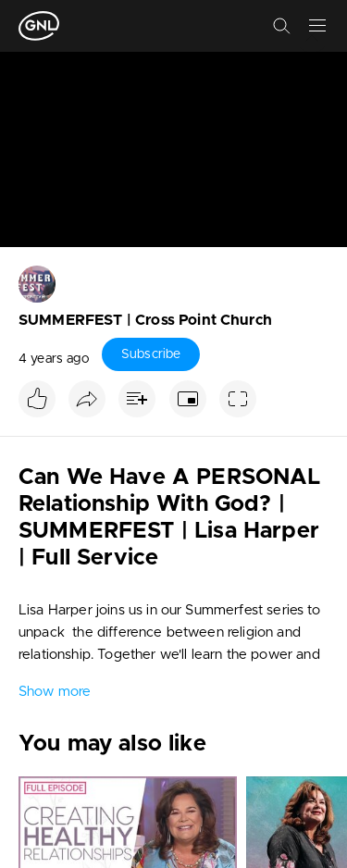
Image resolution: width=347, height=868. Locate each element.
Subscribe (151, 354)
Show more (55, 692)
